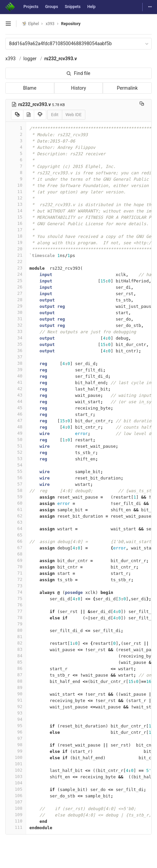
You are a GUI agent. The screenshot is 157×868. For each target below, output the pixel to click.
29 (16, 306)
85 (16, 662)
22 (16, 262)
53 (16, 459)
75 (16, 598)
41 (16, 382)
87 (16, 675)
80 (16, 630)
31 (16, 319)
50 (16, 440)
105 (16, 789)
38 (16, 363)
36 (16, 351)
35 (16, 344)
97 (16, 738)
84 (16, 656)
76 (16, 605)
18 (16, 236)
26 (16, 287)
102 (16, 770)
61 (16, 509)
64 (16, 529)
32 (16, 325)
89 (16, 687)
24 (16, 274)
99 (16, 751)
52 (16, 452)
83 (16, 649)
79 (16, 624)
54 (16, 465)
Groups (52, 7)
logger (30, 59)
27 (16, 293)
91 (16, 700)
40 (16, 376)
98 (16, 745)
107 (16, 802)
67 (16, 548)
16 (16, 223)
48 (16, 427)
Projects (31, 7)
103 (16, 776)
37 (16, 357)
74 (16, 592)
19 (16, 242)
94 (16, 719)
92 (16, 707)
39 (16, 370)
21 (16, 255)
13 (16, 204)
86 (16, 668)
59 (16, 497)
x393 (11, 59)
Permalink (127, 88)
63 (16, 522)
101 (16, 764)
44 (16, 401)
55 (16, 471)
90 (16, 694)
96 (16, 732)
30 (16, 312)
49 (16, 433)
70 (16, 567)
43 (16, 395)
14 (16, 211)
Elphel (30, 24)
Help (92, 7)
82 (16, 643)
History (78, 88)
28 (16, 300)
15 (16, 217)
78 (16, 618)
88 (16, 681)
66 (16, 541)
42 (16, 389)
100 (16, 757)
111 (16, 827)
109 (16, 815)
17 (16, 230)
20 (16, 249)
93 (16, 713)
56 (16, 478)
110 (16, 821)
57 (16, 484)
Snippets (72, 7)
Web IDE (74, 115)
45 (16, 408)
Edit (55, 115)
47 (16, 420)
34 (16, 338)
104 (16, 783)
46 (16, 414)
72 (16, 579)
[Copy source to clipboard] (17, 115)
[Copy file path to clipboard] (142, 104)
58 (16, 490)
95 (16, 726)
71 (16, 573)
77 (16, 611)
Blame (30, 88)
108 (16, 808)
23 (16, 268)
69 (16, 560)
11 (16, 192)
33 (16, 331)
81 (16, 637)
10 (16, 185)
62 (16, 516)
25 (16, 281)
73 (16, 586)
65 (16, 535)
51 (16, 446)
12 (16, 198)
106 (16, 796)
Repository (71, 24)
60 (16, 503)
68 (16, 554)
